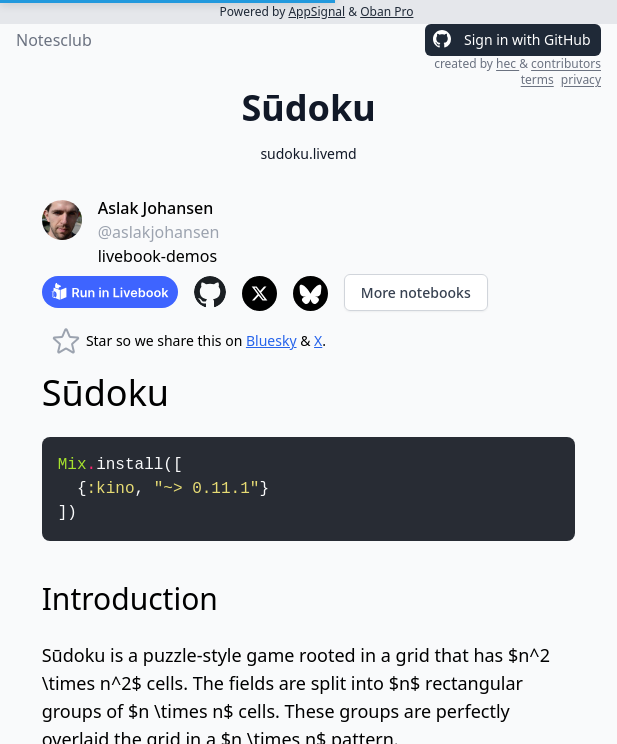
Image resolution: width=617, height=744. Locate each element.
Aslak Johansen (155, 208)
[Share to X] (259, 293)
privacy (581, 79)
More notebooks (416, 292)
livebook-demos (157, 256)
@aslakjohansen (159, 232)
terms (537, 79)
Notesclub (54, 40)
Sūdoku (74, 655)
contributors (566, 63)
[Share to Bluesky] (310, 293)
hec (507, 63)
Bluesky (271, 340)
